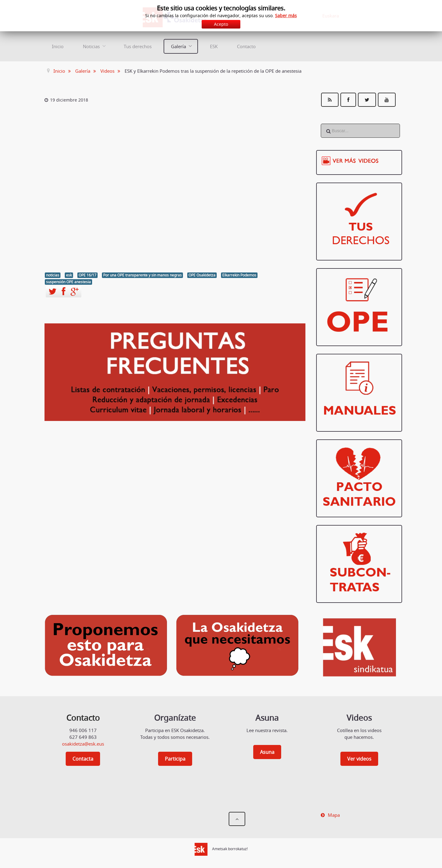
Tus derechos (138, 46)
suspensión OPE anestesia (68, 282)
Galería (178, 46)
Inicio (58, 46)
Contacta (83, 759)
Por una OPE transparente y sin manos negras (142, 275)
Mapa (334, 815)
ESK (214, 46)
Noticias (91, 46)
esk (69, 275)
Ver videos (359, 759)
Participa (175, 759)
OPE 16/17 (87, 275)
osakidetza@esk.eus (83, 744)
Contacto (246, 46)
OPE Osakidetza (202, 275)
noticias (53, 275)
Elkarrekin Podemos (239, 275)
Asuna (267, 752)
